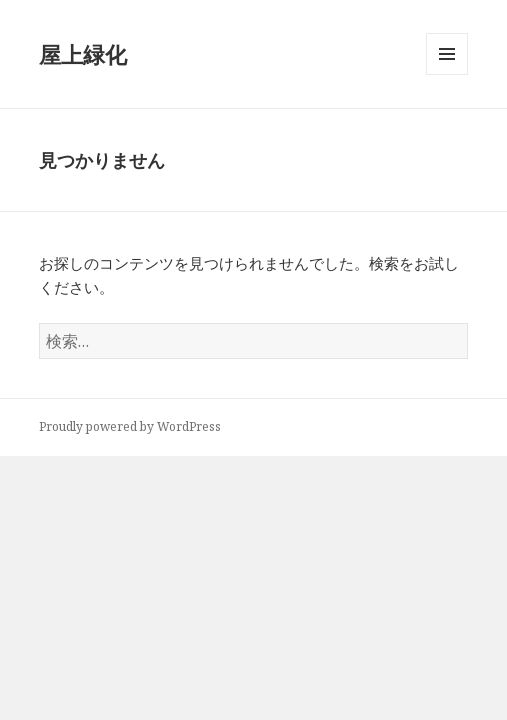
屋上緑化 (83, 54)
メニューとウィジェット (447, 74)
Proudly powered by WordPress (130, 426)
